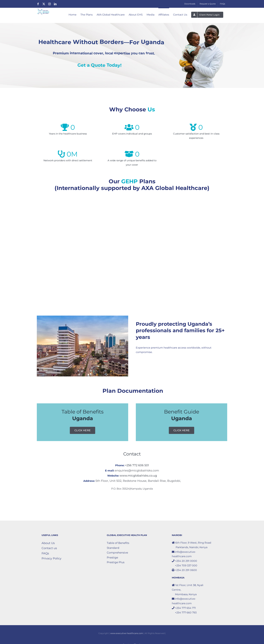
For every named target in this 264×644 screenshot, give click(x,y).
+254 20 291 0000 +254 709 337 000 (185, 563)
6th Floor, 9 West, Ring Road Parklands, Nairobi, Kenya (191, 545)
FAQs (45, 553)
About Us (48, 543)
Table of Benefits (118, 543)
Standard (113, 548)
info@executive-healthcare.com (184, 554)
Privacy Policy (51, 558)
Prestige (112, 557)
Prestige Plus (116, 562)
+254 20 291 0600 (184, 570)
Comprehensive (117, 553)
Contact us (49, 548)
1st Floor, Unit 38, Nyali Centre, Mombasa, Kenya (188, 590)
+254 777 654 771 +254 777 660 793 (184, 610)
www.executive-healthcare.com (127, 633)
